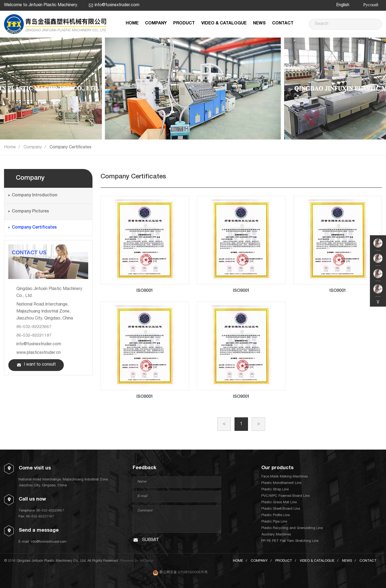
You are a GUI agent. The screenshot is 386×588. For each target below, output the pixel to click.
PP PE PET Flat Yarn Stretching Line (290, 541)
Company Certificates (70, 148)
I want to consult (40, 365)
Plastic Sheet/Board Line (281, 509)
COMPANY (156, 24)
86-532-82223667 (34, 327)
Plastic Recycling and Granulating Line (292, 528)
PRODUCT (184, 24)
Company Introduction (35, 196)
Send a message (39, 531)
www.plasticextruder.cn (38, 353)
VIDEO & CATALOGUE (224, 24)
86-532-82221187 (34, 336)
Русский (371, 5)
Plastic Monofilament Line (281, 483)
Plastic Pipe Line (274, 522)
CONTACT (283, 24)
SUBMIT (151, 540)
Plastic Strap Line (275, 490)
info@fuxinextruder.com (117, 5)
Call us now (32, 499)
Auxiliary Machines (276, 535)
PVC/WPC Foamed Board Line (285, 496)
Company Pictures (30, 212)
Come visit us (35, 468)
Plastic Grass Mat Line (279, 503)
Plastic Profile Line (276, 515)
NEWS (259, 24)
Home (10, 148)
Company (33, 148)
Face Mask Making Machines (285, 477)
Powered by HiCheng (136, 561)
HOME (132, 24)
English (343, 5)
